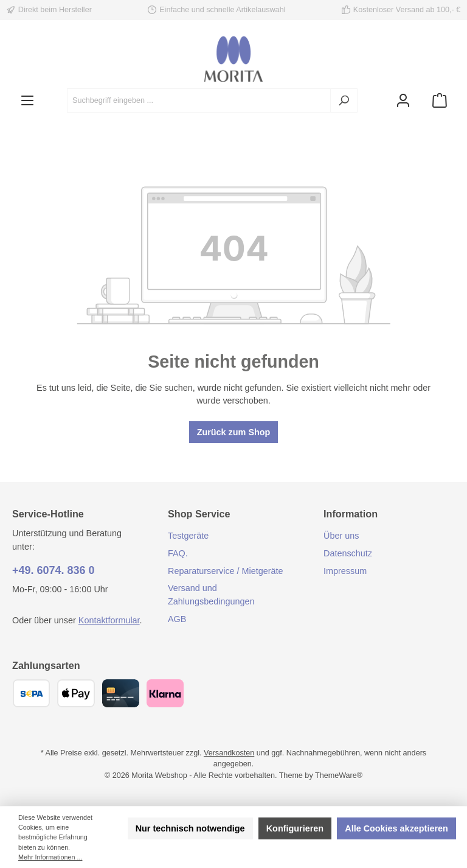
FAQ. (178, 553)
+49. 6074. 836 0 (54, 570)
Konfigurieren (295, 828)
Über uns (341, 536)
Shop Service (199, 514)
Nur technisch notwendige (190, 828)
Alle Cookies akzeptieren (396, 828)
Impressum (345, 571)
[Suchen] (344, 100)
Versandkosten (229, 753)
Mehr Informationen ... (50, 857)
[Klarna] (165, 693)
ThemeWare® (339, 775)
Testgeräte (188, 536)
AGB (177, 619)
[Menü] (27, 101)
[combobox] (199, 100)
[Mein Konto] (403, 101)
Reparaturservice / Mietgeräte (226, 571)
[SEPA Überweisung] (31, 693)
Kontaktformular (109, 620)
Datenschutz (348, 553)
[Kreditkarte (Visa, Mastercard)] (121, 693)
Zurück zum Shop (234, 432)
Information (351, 514)
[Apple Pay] (76, 693)
